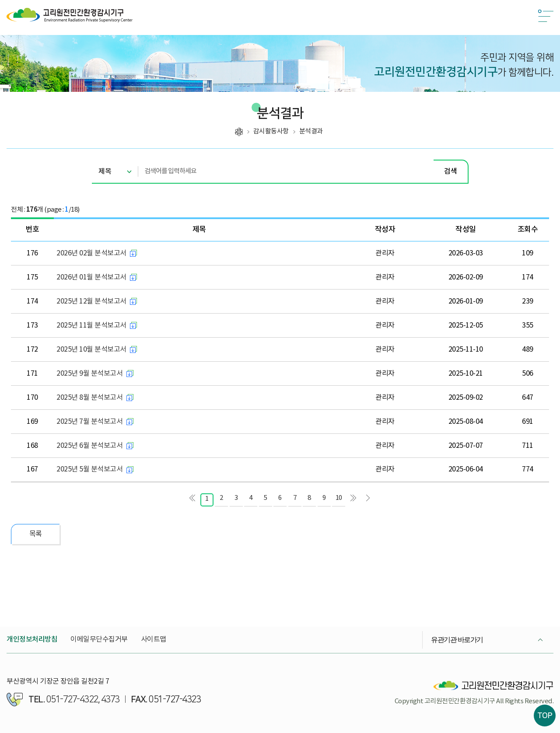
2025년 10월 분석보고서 (91, 349)
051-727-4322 (72, 699)
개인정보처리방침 (32, 639)
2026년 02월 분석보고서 (91, 253)
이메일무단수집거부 (99, 639)
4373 (110, 699)
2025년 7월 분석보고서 (89, 422)
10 (339, 498)
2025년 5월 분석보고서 (89, 469)
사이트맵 (154, 639)
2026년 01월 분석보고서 (91, 277)
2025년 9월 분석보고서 (89, 373)
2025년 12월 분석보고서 (91, 301)
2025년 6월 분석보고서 (89, 446)
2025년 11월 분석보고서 (91, 325)
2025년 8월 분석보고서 (89, 398)
